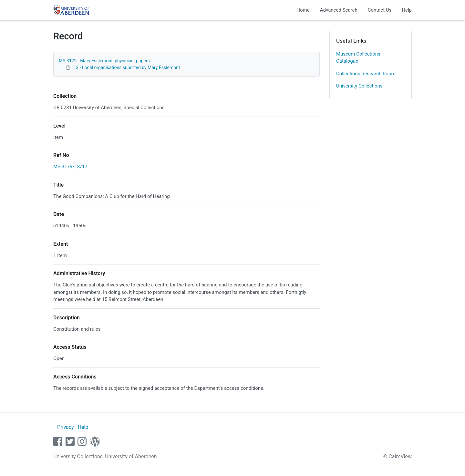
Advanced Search (339, 10)
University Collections (359, 86)
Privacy (66, 427)
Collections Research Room (366, 74)
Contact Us (380, 10)
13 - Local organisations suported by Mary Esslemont (127, 67)
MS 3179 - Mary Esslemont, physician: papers (104, 61)
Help (407, 10)
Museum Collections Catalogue (358, 58)
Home (303, 10)
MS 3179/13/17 (70, 167)
